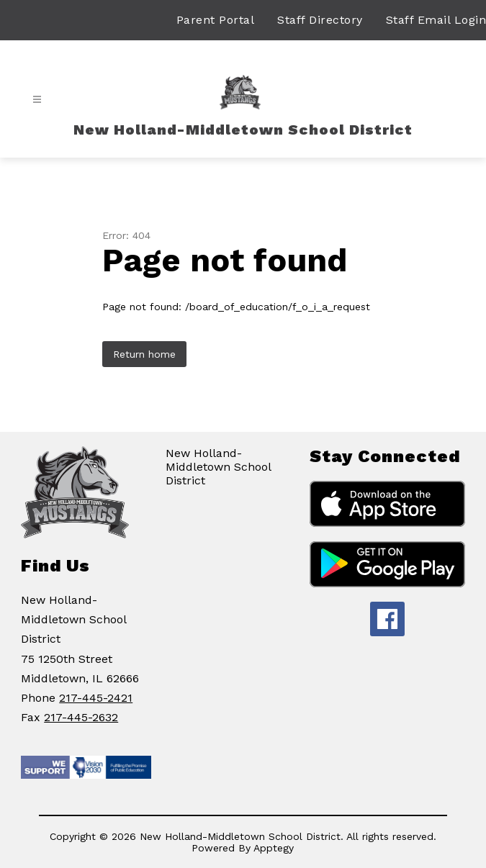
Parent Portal (216, 20)
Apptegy (274, 848)
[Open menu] (37, 100)
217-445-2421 (96, 698)
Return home (144, 354)
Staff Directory (320, 20)
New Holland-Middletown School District (218, 467)
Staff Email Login (436, 20)
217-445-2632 (81, 717)
